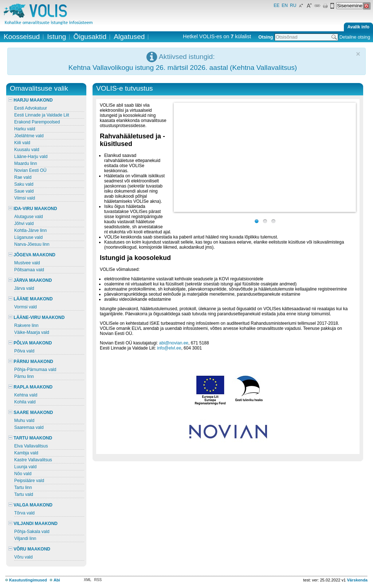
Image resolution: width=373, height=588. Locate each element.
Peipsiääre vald (29, 481)
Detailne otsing (355, 37)
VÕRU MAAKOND (29, 549)
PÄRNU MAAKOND (31, 362)
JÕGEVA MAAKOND (32, 255)
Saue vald (24, 191)
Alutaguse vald (29, 217)
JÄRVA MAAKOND (30, 280)
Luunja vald (25, 467)
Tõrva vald (24, 513)
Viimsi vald (25, 198)
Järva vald (24, 288)
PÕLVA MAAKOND (30, 343)
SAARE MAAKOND (31, 413)
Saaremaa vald (29, 427)
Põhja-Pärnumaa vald (35, 370)
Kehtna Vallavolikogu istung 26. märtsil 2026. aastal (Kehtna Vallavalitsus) (183, 68)
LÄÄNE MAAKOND (31, 299)
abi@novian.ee (174, 343)
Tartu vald (24, 494)
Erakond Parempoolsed (37, 122)
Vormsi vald (25, 307)
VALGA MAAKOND (30, 505)
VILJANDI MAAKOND (33, 524)
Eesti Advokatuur (31, 108)
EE (276, 5)
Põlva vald (24, 351)
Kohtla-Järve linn (30, 230)
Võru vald (23, 557)
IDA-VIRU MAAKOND (33, 209)
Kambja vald (26, 453)
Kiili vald (22, 143)
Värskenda (357, 580)
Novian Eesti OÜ (30, 170)
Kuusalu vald (27, 150)
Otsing (266, 37)
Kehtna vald (26, 395)
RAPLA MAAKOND (30, 387)
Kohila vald (25, 402)
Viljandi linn (25, 538)
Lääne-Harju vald (31, 157)
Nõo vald (23, 474)
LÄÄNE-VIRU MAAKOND (36, 317)
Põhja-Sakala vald (32, 532)
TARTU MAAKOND (30, 438)
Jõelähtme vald (29, 136)
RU (293, 5)
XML (88, 580)
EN (285, 5)
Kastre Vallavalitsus (33, 460)
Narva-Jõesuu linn (32, 244)
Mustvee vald (27, 263)
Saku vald (24, 184)
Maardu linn (26, 163)
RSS (98, 580)
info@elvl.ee (169, 348)
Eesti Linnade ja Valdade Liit (42, 115)
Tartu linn (23, 488)
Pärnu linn (24, 376)
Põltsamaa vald (29, 270)
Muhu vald (24, 421)
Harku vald (25, 129)
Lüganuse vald (28, 237)
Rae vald (23, 177)
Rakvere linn (26, 325)
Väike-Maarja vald (32, 332)
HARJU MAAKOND (31, 100)
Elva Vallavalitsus (31, 446)
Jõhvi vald (24, 224)
